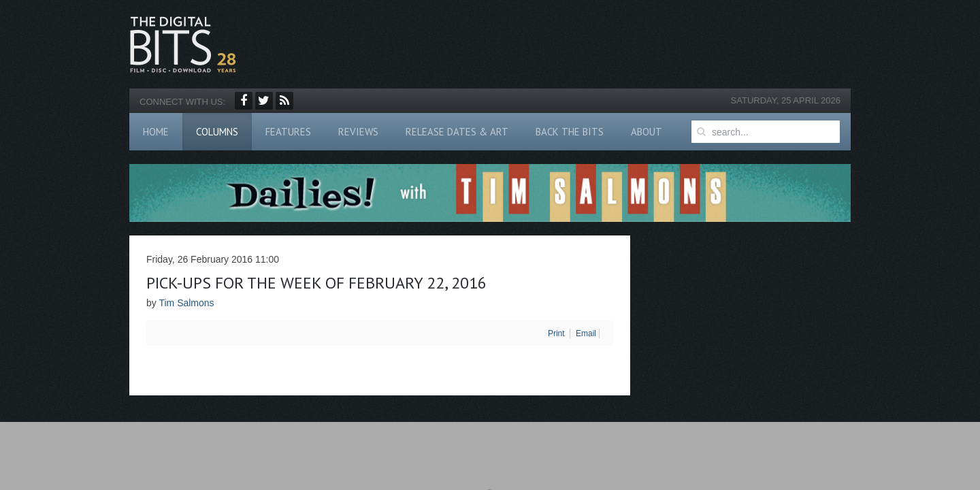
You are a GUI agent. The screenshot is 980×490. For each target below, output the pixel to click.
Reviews (358, 132)
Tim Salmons (186, 303)
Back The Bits (570, 132)
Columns (217, 132)
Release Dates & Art (457, 132)
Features (288, 132)
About (647, 132)
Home (156, 132)
